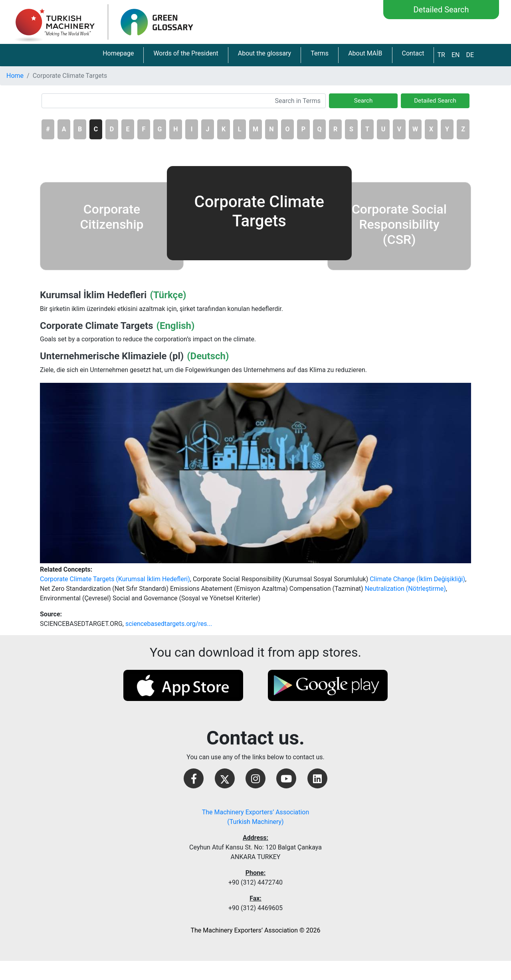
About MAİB (365, 53)
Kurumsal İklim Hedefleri (93, 295)
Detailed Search (441, 10)
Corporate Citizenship (112, 217)
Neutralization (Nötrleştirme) (405, 589)
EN (456, 55)
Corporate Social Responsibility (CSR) (399, 225)
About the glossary (264, 53)
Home (15, 76)
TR (441, 55)
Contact (413, 53)
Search (363, 101)
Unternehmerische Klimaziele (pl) (112, 356)
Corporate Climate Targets (96, 326)
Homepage (118, 53)
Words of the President (186, 53)
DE (470, 55)
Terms (320, 53)
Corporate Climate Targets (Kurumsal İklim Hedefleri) (115, 579)
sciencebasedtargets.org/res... (169, 624)
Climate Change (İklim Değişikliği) (417, 579)
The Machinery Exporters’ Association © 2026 (255, 930)
